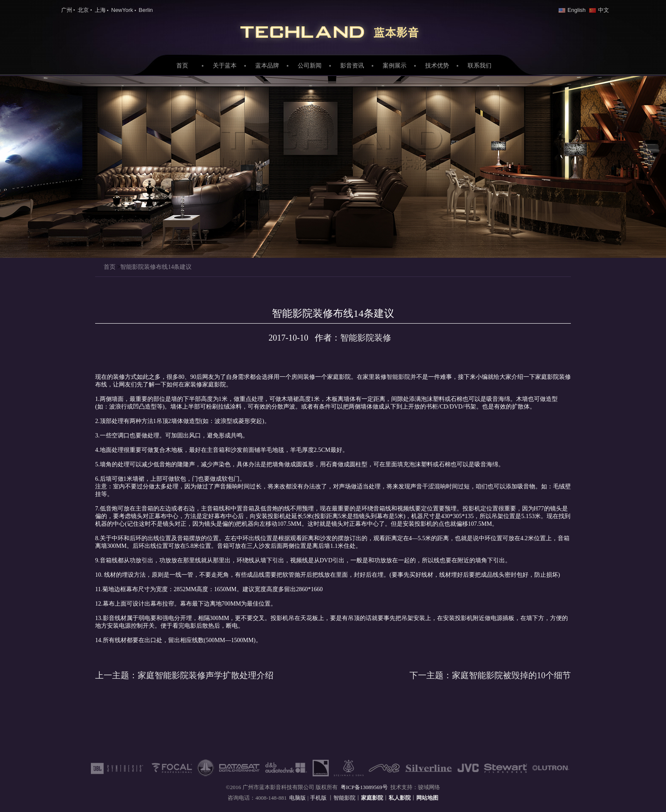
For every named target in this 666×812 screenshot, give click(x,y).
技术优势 (437, 66)
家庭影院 (333, 30)
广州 (67, 10)
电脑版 (298, 798)
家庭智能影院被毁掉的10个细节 (490, 675)
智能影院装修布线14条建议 (156, 267)
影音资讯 (352, 66)
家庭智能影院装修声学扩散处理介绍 (184, 675)
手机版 (319, 798)
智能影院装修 (366, 338)
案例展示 (395, 66)
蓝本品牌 (267, 66)
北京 (83, 10)
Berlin (146, 10)
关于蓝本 (225, 66)
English (572, 10)
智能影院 (398, 377)
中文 (599, 10)
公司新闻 (310, 66)
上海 (100, 10)
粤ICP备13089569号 (364, 787)
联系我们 (480, 66)
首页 (182, 66)
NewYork (122, 10)
